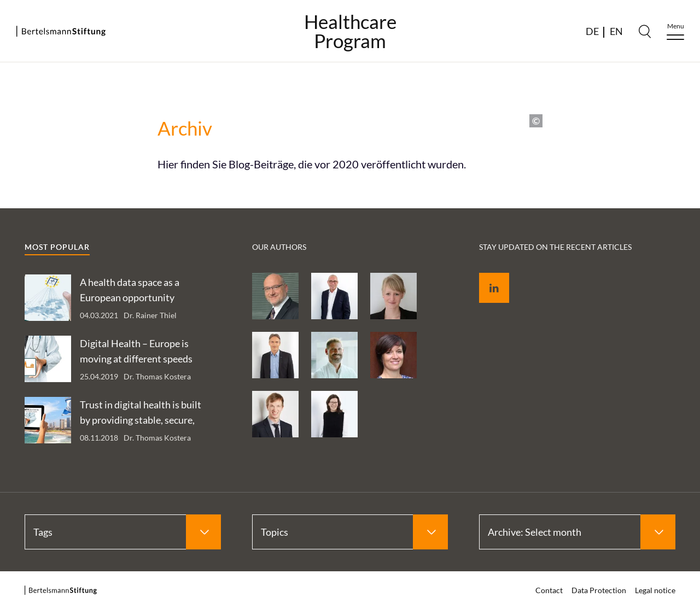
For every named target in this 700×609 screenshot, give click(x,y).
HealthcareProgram (350, 31)
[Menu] (675, 31)
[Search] (645, 31)
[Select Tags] (123, 532)
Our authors (279, 247)
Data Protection (599, 590)
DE (592, 31)
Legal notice (655, 590)
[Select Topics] (350, 532)
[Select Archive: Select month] (577, 532)
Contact (549, 590)
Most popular (57, 247)
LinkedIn (486, 275)
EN (616, 31)
